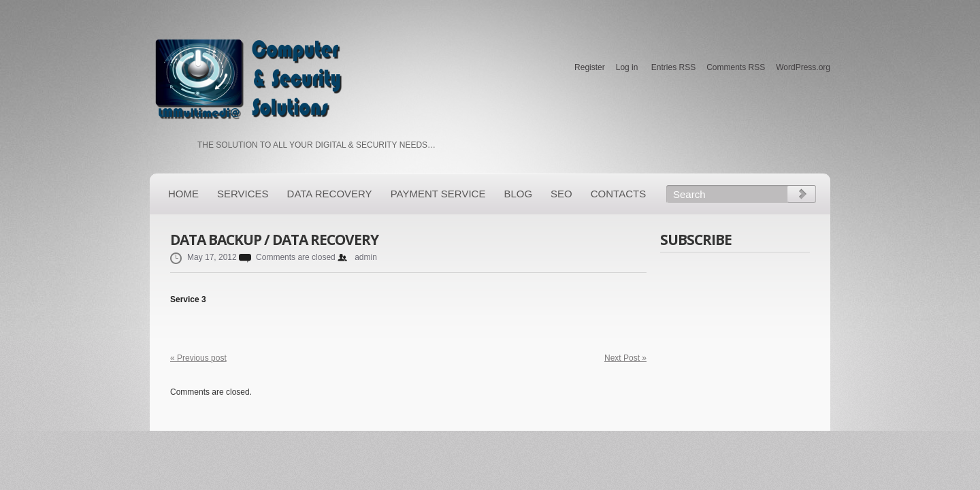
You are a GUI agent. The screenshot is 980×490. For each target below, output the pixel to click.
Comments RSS (736, 67)
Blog (518, 194)
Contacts (618, 194)
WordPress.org (803, 67)
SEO (561, 194)
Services (243, 194)
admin (366, 257)
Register (590, 67)
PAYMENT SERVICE (438, 194)
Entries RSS (673, 67)
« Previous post (198, 358)
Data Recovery (330, 194)
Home (183, 194)
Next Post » (625, 358)
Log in (627, 67)
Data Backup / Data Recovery (274, 240)
